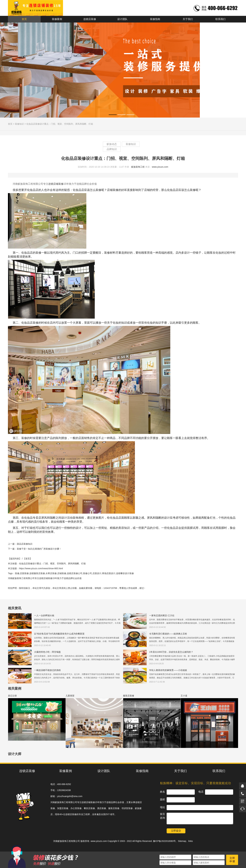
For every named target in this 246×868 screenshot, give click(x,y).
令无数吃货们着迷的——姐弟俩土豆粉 (168, 634)
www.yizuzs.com (160, 167)
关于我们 (188, 19)
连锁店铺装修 (56, 184)
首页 (24, 19)
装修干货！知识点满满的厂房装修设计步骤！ (39, 549)
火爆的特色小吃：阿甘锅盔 (47, 652)
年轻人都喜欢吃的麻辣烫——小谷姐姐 (168, 670)
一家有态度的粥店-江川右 (162, 615)
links (191, 841)
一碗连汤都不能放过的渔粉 (47, 670)
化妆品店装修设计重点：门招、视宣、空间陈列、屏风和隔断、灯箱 (60, 124)
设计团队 (122, 19)
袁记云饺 (12, 696)
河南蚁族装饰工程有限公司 (66, 841)
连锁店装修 (90, 19)
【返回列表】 (15, 559)
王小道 (184, 696)
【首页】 (28, 559)
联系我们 (220, 19)
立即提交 (176, 831)
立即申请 (232, 860)
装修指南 (155, 19)
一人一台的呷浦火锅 (44, 615)
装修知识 (19, 124)
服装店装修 (129, 696)
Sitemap (182, 841)
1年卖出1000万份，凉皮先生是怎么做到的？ (171, 652)
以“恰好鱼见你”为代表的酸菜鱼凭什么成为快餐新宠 (59, 634)
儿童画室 (70, 696)
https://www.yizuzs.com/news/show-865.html (41, 568)
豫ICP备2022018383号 (164, 841)
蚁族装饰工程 (138, 167)
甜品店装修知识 (25, 544)
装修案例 (57, 19)
